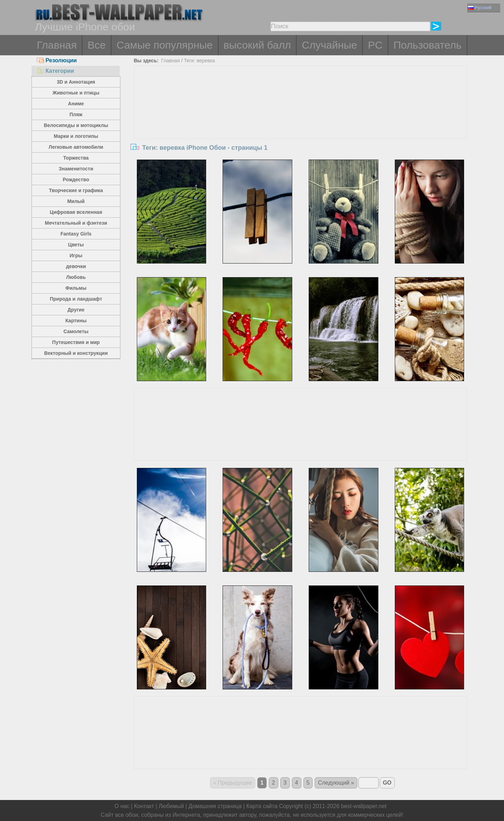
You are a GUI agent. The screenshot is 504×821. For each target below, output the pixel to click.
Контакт (144, 806)
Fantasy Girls (76, 234)
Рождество (76, 180)
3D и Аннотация (76, 82)
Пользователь (428, 45)
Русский (480, 8)
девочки (76, 266)
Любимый (171, 806)
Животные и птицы (76, 93)
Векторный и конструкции (76, 353)
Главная (57, 45)
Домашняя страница (215, 806)
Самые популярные (165, 45)
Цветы (76, 245)
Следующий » (336, 783)
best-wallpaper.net (364, 806)
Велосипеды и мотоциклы (76, 125)
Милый (76, 201)
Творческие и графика (76, 190)
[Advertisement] (301, 119)
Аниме (76, 104)
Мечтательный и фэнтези (76, 223)
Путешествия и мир (76, 342)
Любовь (76, 277)
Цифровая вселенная (76, 212)
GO (387, 783)
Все (97, 45)
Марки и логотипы (76, 136)
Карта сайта (262, 806)
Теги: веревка (199, 61)
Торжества (76, 158)
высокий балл (257, 45)
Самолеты (76, 331)
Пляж (76, 114)
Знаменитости (76, 169)
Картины (76, 321)
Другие (76, 310)
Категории (55, 71)
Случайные (329, 45)
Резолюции (57, 60)
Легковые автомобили (76, 147)
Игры (76, 255)
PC (375, 45)
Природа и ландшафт (76, 299)
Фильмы (76, 288)
